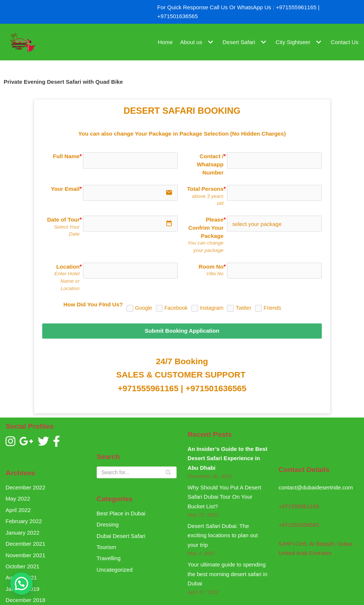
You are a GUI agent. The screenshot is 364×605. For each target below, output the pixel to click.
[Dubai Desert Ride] (22, 42)
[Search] (137, 470)
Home (166, 42)
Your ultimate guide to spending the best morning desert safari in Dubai (227, 571)
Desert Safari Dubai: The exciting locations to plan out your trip (223, 533)
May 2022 (18, 496)
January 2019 (22, 586)
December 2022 (25, 485)
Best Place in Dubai (121, 511)
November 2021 (25, 552)
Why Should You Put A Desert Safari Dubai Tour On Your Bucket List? (224, 494)
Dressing (108, 522)
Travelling (108, 556)
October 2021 (22, 563)
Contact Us (345, 42)
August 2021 (21, 574)
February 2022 (24, 518)
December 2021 (25, 541)
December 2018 (25, 597)
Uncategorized (115, 567)
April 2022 (18, 507)
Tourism (106, 544)
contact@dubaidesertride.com (315, 485)
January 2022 (22, 530)
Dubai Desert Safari (121, 533)
